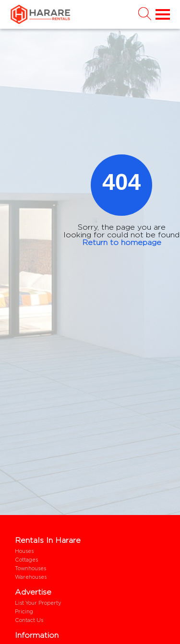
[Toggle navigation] (161, 15)
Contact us (29, 620)
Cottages (26, 560)
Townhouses (30, 568)
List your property (38, 603)
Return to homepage (122, 242)
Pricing (24, 611)
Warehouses (31, 577)
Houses (24, 551)
